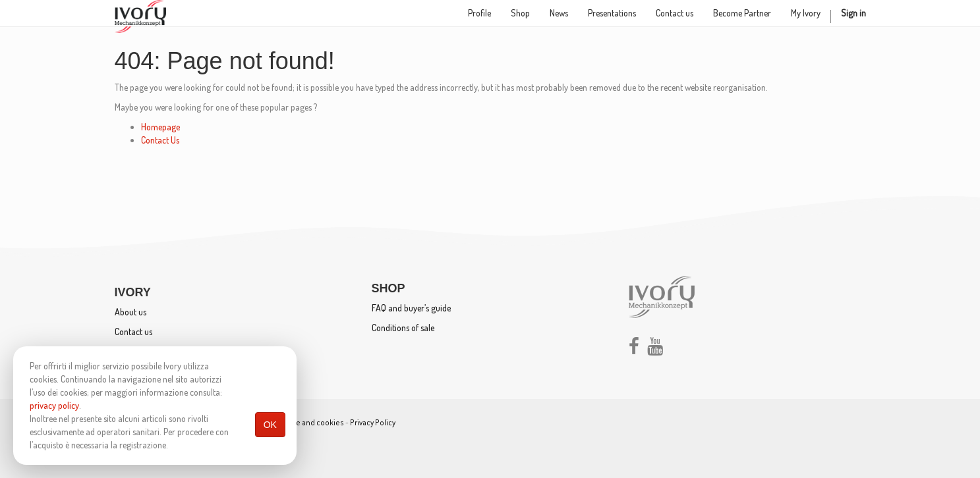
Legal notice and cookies (301, 422)
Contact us (133, 332)
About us (130, 312)
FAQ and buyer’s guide (411, 308)
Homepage (160, 127)
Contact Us (160, 140)
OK (270, 425)
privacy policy (54, 405)
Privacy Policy (373, 422)
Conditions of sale (403, 328)
